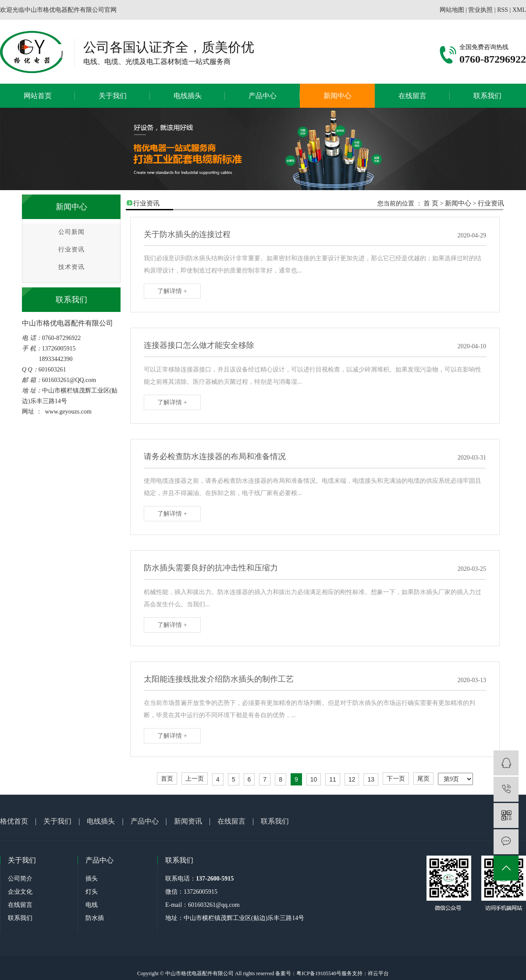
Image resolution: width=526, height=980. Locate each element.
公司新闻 (71, 232)
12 (352, 779)
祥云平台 (378, 973)
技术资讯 (71, 267)
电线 (92, 905)
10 (314, 779)
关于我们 (113, 96)
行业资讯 (71, 249)
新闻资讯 (188, 821)
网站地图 (452, 10)
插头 (92, 879)
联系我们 (487, 96)
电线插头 (188, 96)
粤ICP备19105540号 (319, 973)
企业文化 (20, 892)
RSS (503, 10)
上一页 (195, 778)
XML (519, 10)
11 (333, 779)
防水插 (95, 918)
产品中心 (263, 96)
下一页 (396, 778)
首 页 (431, 203)
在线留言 (412, 96)
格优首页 (14, 821)
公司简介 (20, 879)
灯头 (92, 892)
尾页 (423, 778)
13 (371, 779)
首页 (167, 778)
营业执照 (480, 10)
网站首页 (38, 96)
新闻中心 (338, 96)
